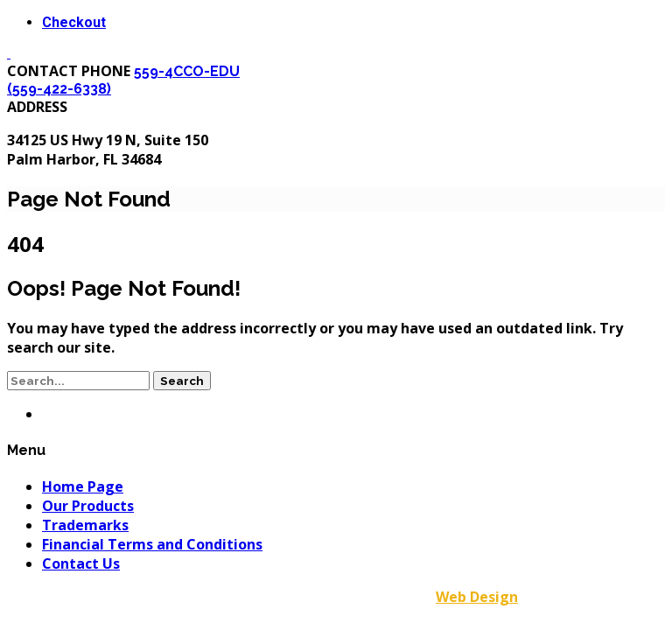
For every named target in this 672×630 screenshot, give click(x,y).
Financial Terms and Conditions (152, 544)
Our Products (88, 506)
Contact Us (81, 563)
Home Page (83, 486)
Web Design (477, 597)
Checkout (74, 22)
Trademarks (85, 525)
